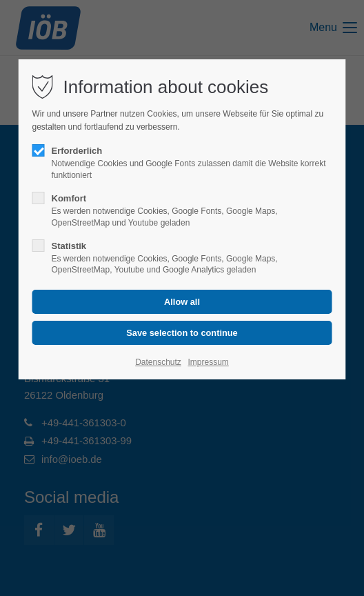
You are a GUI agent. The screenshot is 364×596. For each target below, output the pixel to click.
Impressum (208, 362)
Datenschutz (158, 362)
